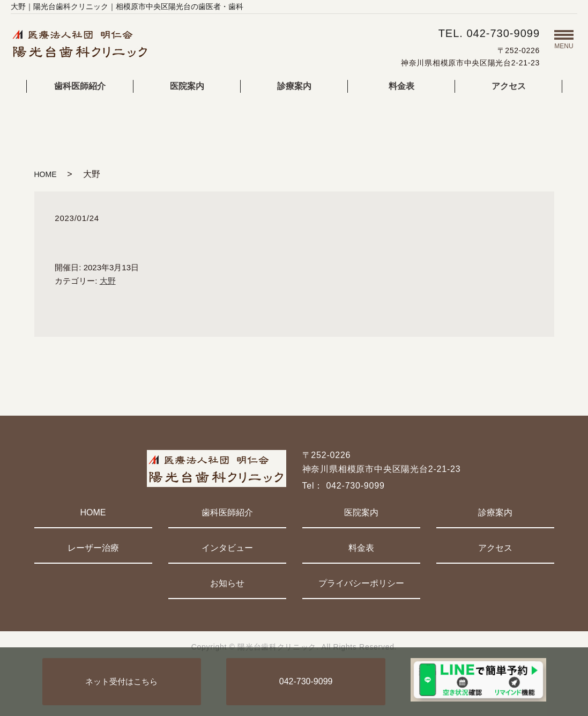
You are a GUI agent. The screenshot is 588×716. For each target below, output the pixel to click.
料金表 (401, 86)
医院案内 (187, 86)
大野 (108, 281)
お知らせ (227, 583)
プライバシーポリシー (361, 583)
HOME (46, 174)
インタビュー (227, 548)
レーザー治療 (93, 548)
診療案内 (294, 86)
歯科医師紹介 (80, 86)
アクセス (509, 86)
